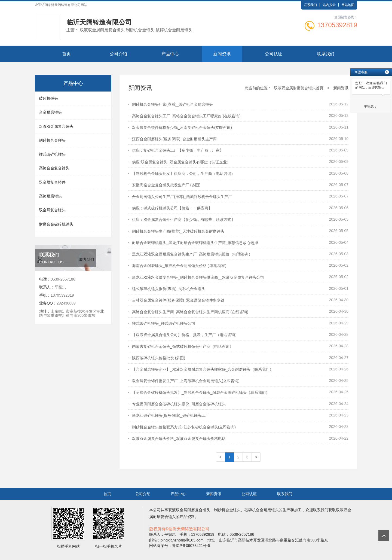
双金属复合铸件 (52, 182)
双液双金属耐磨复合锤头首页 (299, 88)
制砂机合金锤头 (52, 140)
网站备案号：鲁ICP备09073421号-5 (180, 546)
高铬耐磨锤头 (50, 196)
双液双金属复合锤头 (56, 126)
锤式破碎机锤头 (52, 154)
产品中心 (170, 54)
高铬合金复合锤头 (54, 168)
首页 (66, 54)
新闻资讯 (222, 54)
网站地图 (348, 5)
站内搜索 (329, 5)
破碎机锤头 (48, 98)
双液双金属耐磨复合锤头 (189, 510)
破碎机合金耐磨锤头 (262, 510)
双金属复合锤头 (52, 210)
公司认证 (274, 54)
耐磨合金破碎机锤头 (56, 224)
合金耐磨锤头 (50, 112)
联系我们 (310, 5)
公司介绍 (118, 54)
